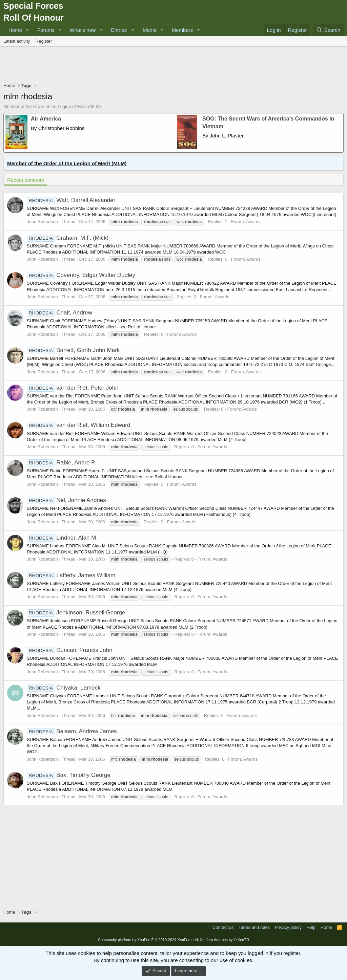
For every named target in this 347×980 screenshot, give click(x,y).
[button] (27, 30)
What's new (83, 30)
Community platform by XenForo (148, 940)
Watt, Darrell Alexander (71, 200)
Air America (46, 119)
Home (15, 30)
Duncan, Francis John (70, 650)
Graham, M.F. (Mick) (68, 238)
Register (44, 41)
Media (150, 30)
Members (182, 30)
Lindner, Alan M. (62, 538)
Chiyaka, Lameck (64, 688)
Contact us (223, 927)
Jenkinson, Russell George (76, 613)
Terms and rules (254, 927)
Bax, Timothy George (69, 775)
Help (311, 927)
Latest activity (17, 41)
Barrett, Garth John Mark (73, 350)
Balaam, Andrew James (72, 731)
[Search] (328, 30)
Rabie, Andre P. (61, 463)
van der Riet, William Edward (79, 425)
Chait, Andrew (59, 313)
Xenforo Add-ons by (224, 940)
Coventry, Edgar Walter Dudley (81, 275)
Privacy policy (288, 927)
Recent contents (25, 180)
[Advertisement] (173, 65)
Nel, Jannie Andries (66, 500)
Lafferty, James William (71, 575)
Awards (253, 222)
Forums (46, 30)
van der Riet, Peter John (73, 388)
